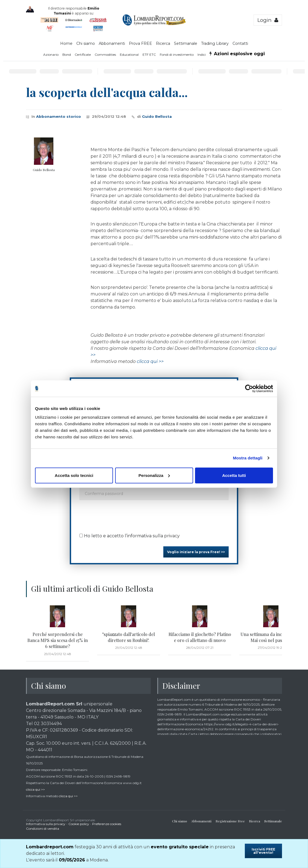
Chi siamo (86, 43)
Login (268, 20)
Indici (202, 55)
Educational (129, 55)
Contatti (240, 43)
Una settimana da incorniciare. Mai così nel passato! (271, 637)
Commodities (105, 55)
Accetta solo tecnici (74, 475)
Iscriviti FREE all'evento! (263, 851)
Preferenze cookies (107, 824)
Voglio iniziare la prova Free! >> (196, 552)
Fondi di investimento (177, 55)
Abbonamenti (112, 43)
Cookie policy (79, 824)
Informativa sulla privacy (46, 824)
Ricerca (163, 43)
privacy (172, 536)
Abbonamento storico (59, 116)
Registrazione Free (230, 821)
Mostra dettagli (248, 458)
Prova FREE (140, 43)
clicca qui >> (150, 361)
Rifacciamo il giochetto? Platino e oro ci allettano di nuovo (200, 637)
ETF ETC (149, 55)
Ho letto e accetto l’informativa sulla (130, 536)
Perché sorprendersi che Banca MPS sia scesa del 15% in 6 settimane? (58, 640)
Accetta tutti (234, 475)
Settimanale (186, 43)
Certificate (83, 55)
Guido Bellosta (157, 116)
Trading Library (215, 43)
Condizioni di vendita (43, 829)
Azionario (51, 55)
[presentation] (121, 515)
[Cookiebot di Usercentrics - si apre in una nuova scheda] (249, 389)
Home (66, 43)
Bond (67, 55)
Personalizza (154, 475)
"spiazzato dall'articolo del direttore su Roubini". (129, 637)
